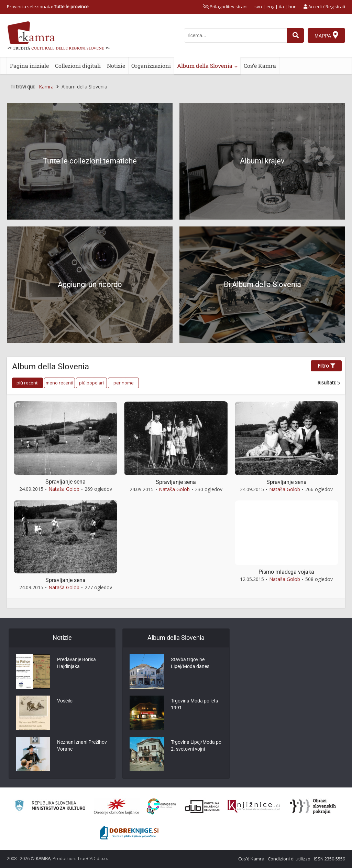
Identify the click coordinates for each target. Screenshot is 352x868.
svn (258, 7)
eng (270, 7)
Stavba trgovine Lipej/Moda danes (190, 663)
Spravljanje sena (65, 482)
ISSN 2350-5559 (329, 859)
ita (281, 7)
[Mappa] (326, 35)
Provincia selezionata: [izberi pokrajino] (48, 7)
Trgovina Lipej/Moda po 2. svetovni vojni (196, 745)
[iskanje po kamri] (235, 35)
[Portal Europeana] (161, 807)
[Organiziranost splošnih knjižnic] (117, 806)
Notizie (116, 66)
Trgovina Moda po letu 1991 (195, 704)
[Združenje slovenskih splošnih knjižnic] (254, 806)
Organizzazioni (151, 66)
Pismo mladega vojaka (286, 572)
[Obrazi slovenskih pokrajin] (313, 806)
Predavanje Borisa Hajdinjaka (76, 663)
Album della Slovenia (205, 66)
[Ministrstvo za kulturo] (50, 807)
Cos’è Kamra (260, 66)
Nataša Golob (64, 489)
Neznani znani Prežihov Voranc (82, 745)
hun (293, 7)
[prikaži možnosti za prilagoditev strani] (225, 7)
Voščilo (65, 701)
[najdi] (296, 35)
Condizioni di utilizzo (289, 859)
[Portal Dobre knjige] (129, 833)
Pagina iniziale (29, 66)
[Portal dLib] (202, 806)
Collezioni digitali (78, 66)
